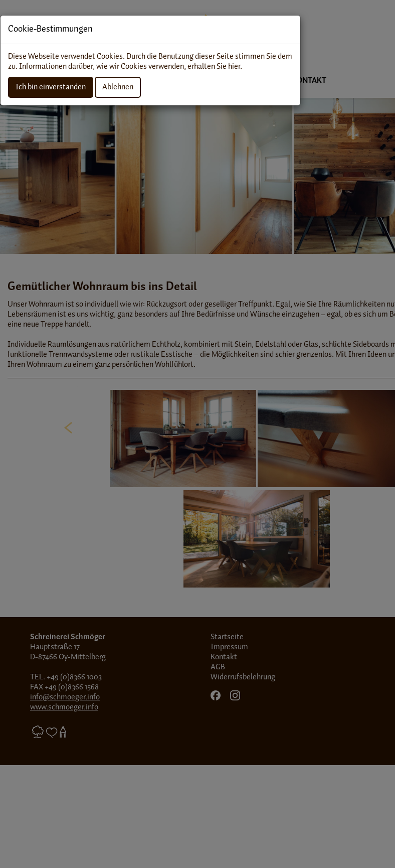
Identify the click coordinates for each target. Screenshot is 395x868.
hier (234, 66)
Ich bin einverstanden (51, 87)
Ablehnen (118, 87)
